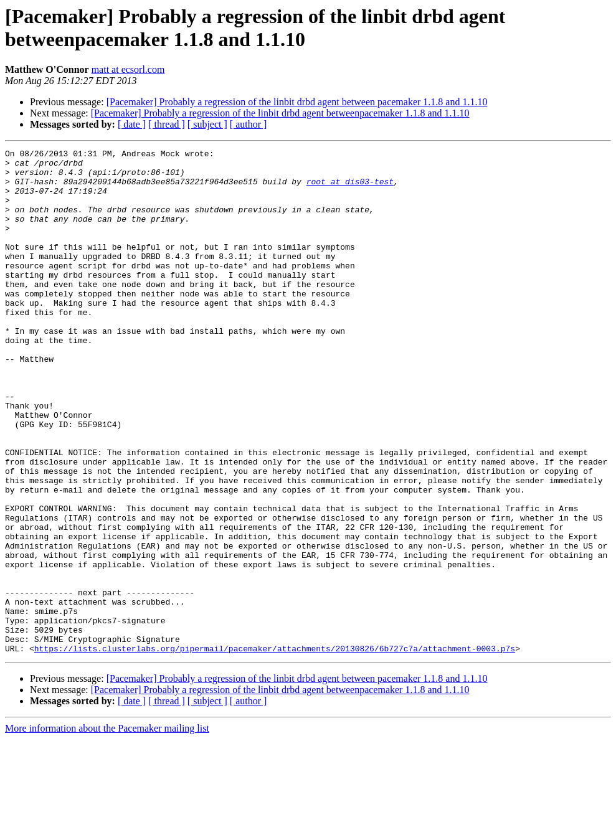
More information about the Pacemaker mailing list (107, 829)
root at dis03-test (350, 189)
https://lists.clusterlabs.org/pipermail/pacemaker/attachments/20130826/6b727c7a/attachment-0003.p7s (275, 749)
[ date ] (132, 124)
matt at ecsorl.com (128, 69)
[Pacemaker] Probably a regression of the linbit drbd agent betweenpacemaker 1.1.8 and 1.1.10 (280, 113)
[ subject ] (207, 124)
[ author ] (249, 124)
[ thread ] (167, 124)
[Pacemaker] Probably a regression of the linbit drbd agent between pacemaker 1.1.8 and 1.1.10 (297, 102)
